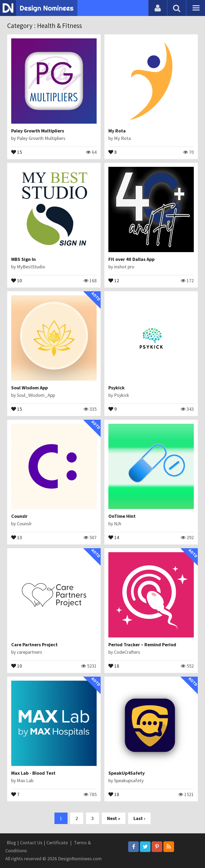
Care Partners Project (34, 645)
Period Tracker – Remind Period (142, 645)
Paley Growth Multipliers (38, 131)
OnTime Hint (122, 516)
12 (114, 280)
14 (114, 537)
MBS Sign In (23, 259)
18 (114, 665)
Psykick (117, 388)
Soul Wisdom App (29, 388)
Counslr (19, 516)
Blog (11, 843)
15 (17, 152)
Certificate (57, 843)
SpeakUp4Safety (127, 773)
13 (17, 537)
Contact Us (31, 843)
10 (17, 280)
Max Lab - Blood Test (33, 773)
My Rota (117, 131)
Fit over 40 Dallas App (131, 259)
